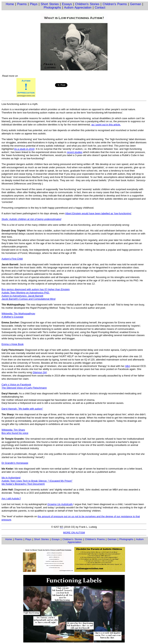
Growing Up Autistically (60, 504)
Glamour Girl (40, 372)
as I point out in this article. (106, 125)
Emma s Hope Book (13, 344)
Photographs (52, 8)
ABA (128, 366)
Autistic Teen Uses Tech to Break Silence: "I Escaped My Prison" (37, 481)
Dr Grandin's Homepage (15, 463)
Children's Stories (87, 4)
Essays (67, 4)
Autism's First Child (12, 259)
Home (10, 4)
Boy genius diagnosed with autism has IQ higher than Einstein (36, 289)
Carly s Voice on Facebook (16, 385)
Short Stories (50, 4)
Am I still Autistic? (11, 499)
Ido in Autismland (11, 478)
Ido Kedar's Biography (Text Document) (23, 484)
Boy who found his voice (15, 433)
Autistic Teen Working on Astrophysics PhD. (26, 293)
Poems (22, 4)
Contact (100, 8)
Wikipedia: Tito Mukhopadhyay (18, 314)
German (136, 4)
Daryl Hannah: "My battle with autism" (22, 409)
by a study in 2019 (24, 149)
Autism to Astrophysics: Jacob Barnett (22, 296)
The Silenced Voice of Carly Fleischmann (24, 388)
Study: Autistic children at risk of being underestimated (31, 219)
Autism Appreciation (78, 8)
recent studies (75, 152)
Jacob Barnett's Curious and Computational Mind (28, 299)
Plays (34, 4)
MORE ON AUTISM (74, 533)
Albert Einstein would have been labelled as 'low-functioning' (98, 213)
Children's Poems (115, 4)
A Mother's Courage (13, 317)
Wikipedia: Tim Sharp (13, 430)
